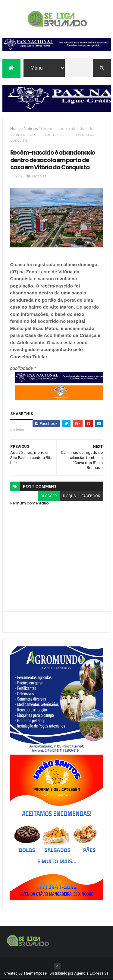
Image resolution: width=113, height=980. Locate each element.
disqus (69, 496)
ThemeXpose (35, 973)
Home (16, 129)
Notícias (31, 129)
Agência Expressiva (91, 973)
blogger (49, 496)
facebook (91, 496)
